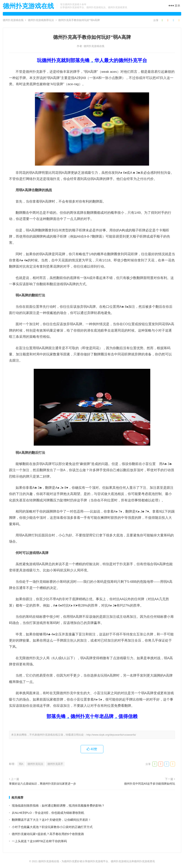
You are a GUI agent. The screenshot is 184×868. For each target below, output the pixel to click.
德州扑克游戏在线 (28, 6)
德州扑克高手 (55, 764)
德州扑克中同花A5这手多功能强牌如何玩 (150, 784)
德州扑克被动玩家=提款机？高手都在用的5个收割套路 (48, 834)
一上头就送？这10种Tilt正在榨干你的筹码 (39, 841)
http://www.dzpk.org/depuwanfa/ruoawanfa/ (111, 735)
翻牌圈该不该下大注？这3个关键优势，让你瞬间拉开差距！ (51, 820)
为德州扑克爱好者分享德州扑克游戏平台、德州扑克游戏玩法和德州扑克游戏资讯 (108, 861)
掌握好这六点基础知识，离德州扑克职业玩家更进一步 (43, 784)
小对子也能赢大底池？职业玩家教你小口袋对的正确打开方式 (52, 827)
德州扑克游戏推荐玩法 (41, 20)
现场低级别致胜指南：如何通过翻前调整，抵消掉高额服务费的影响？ (58, 805)
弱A (21, 764)
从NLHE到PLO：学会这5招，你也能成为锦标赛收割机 (48, 813)
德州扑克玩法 (35, 764)
